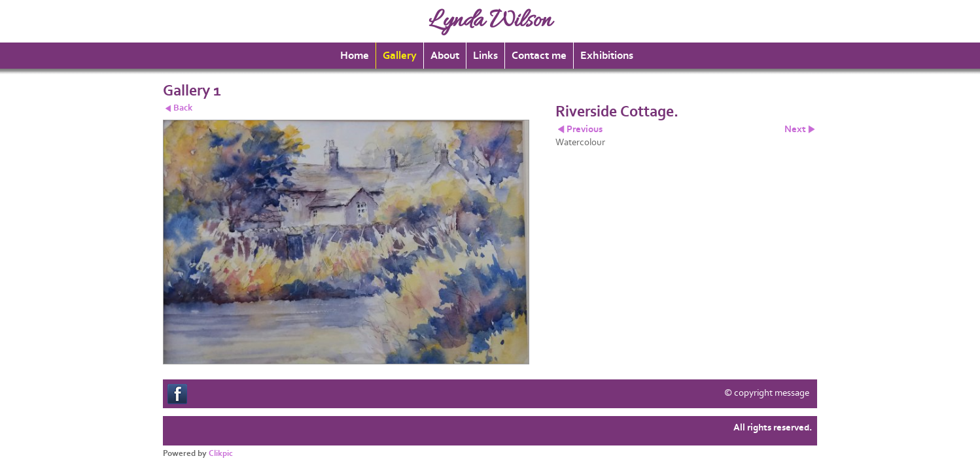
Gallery (400, 56)
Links (485, 56)
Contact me (539, 56)
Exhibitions (607, 56)
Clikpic (221, 453)
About (445, 56)
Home (355, 56)
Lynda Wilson (490, 21)
